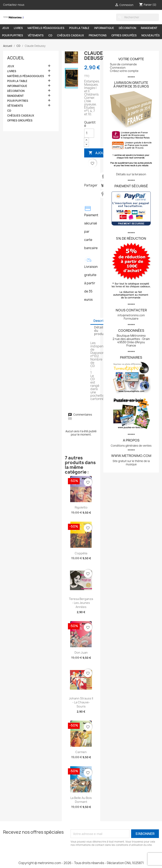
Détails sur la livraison (131, 174)
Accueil (16, 58)
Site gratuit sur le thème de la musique (131, 463)
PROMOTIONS (98, 35)
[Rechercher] (138, 17)
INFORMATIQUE (104, 28)
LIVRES (18, 28)
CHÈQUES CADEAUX (71, 35)
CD (50, 35)
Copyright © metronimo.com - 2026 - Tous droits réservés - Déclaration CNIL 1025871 (81, 863)
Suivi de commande (123, 64)
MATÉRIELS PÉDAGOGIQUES (46, 28)
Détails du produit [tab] (100, 331)
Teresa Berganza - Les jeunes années (81, 603)
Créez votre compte (124, 71)
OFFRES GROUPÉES (124, 35)
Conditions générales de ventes (131, 446)
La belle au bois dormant (81, 800)
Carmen (81, 752)
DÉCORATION (127, 28)
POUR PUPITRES (13, 35)
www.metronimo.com (131, 456)
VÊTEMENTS (36, 35)
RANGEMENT (149, 28)
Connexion (118, 68)
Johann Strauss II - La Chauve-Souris (81, 702)
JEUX (6, 28)
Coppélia (81, 553)
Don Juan (81, 652)
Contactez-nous (14, 5)
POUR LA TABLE (79, 28)
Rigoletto (81, 507)
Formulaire (131, 318)
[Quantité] (89, 133)
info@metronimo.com (131, 315)
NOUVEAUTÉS (151, 35)
